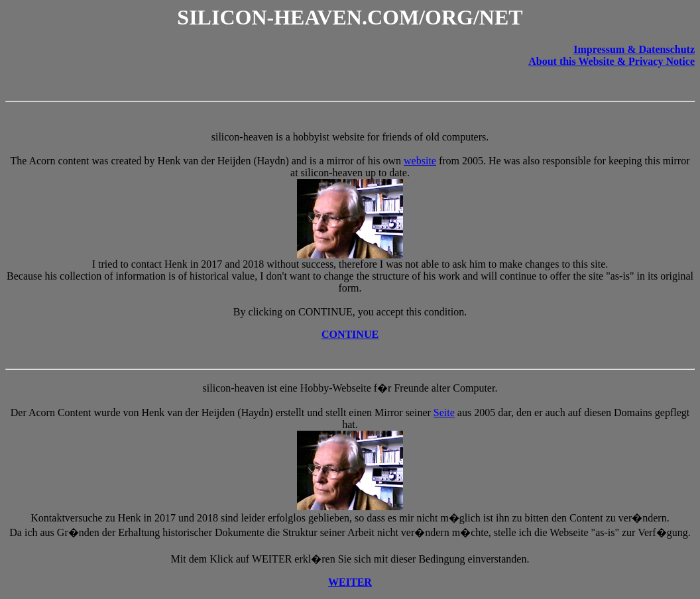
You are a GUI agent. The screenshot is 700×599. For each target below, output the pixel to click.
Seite (444, 412)
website (420, 161)
